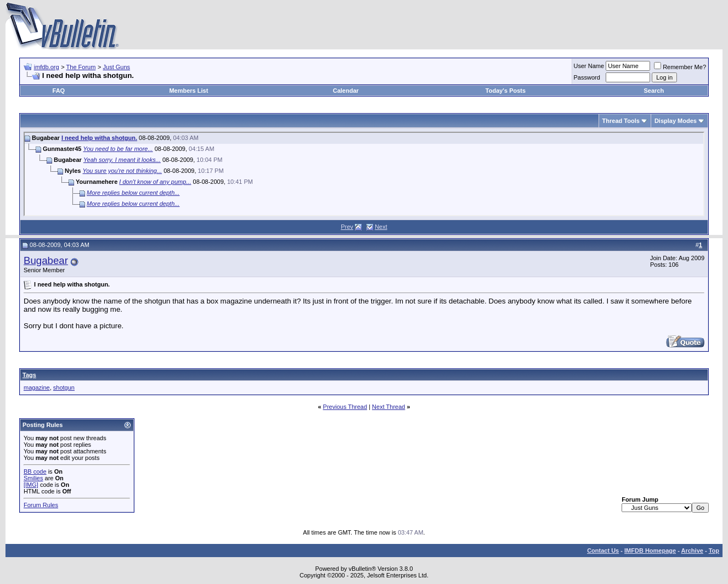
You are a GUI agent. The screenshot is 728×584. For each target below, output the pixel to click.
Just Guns (117, 67)
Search (654, 91)
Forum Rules (41, 505)
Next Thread (388, 407)
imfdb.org (47, 67)
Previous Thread (345, 407)
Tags (29, 375)
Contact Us (603, 551)
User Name (589, 66)
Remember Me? (680, 67)
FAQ (59, 91)
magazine (37, 388)
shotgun (64, 388)
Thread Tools (621, 121)
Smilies (33, 478)
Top (714, 551)
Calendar (346, 91)
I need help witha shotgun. (99, 138)
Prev (347, 227)
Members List (188, 91)
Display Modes (676, 121)
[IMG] (31, 485)
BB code (35, 471)
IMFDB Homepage (650, 551)
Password (587, 77)
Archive (692, 551)
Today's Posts (506, 91)
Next (381, 227)
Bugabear (46, 260)
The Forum (81, 67)
